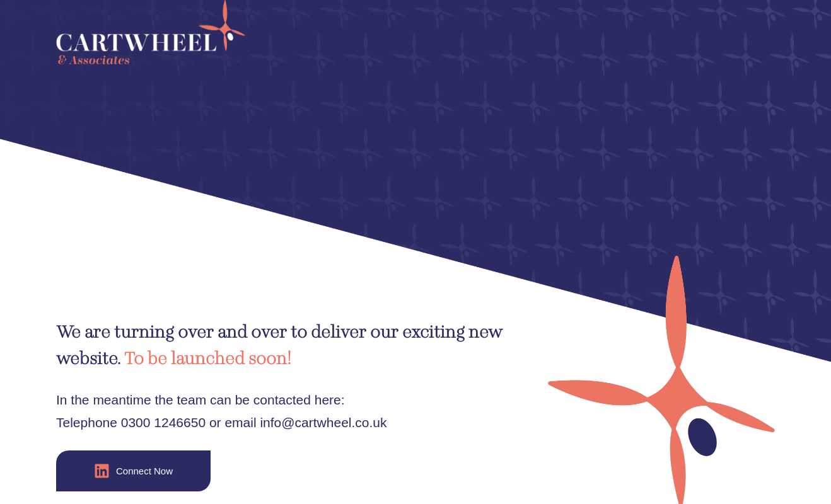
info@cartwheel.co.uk (323, 422)
